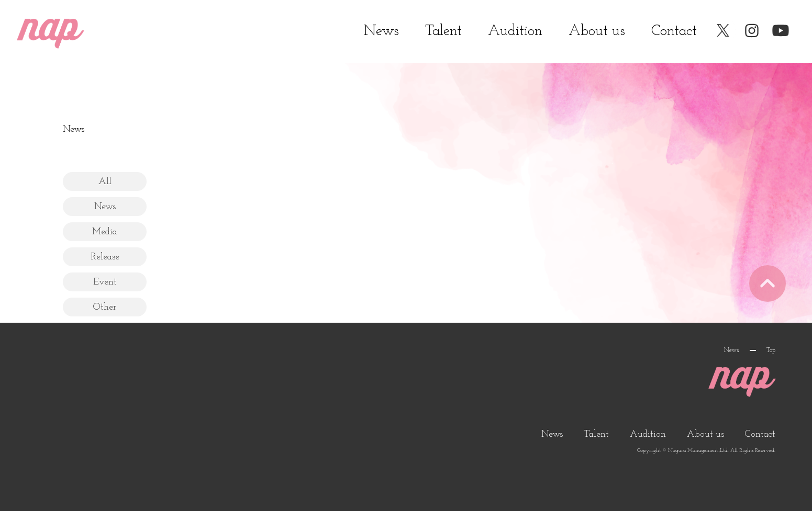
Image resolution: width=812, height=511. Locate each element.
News (381, 31)
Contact (674, 31)
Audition (515, 31)
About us (597, 31)
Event (105, 282)
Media (105, 232)
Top (771, 350)
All (105, 182)
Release (105, 257)
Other (105, 307)
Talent (443, 31)
